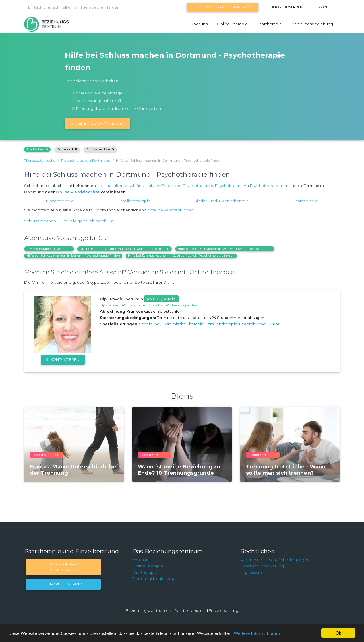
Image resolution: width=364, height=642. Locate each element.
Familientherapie (134, 201)
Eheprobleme (252, 324)
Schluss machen (100, 149)
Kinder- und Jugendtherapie (222, 201)
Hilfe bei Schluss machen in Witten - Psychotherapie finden (225, 249)
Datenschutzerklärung (262, 566)
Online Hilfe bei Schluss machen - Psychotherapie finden (125, 249)
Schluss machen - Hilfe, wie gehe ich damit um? (70, 221)
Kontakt (140, 560)
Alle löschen (37, 149)
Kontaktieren (63, 359)
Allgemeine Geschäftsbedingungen (275, 560)
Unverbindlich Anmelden (98, 123)
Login (322, 7)
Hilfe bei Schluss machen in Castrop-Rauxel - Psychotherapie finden (181, 256)
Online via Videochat (78, 192)
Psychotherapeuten (269, 186)
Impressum (251, 572)
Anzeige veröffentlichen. (171, 210)
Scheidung (149, 324)
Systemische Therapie (183, 324)
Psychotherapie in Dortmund (49, 249)
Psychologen (228, 186)
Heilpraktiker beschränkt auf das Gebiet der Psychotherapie (156, 186)
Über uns (199, 24)
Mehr (275, 324)
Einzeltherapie (60, 201)
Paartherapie (269, 24)
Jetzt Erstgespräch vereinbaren (222, 7)
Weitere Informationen (257, 633)
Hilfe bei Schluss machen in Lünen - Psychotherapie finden (73, 256)
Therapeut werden (286, 7)
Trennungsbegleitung (312, 24)
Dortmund (67, 149)
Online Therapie (232, 24)
